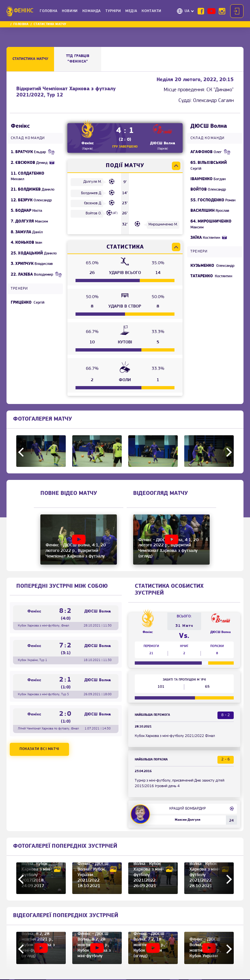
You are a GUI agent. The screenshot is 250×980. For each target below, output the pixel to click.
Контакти (152, 11)
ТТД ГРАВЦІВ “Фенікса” (78, 59)
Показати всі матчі (39, 749)
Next (227, 452)
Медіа (131, 11)
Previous (23, 452)
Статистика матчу (30, 59)
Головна (49, 11)
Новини (70, 11)
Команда (92, 11)
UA (187, 11)
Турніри (113, 11)
